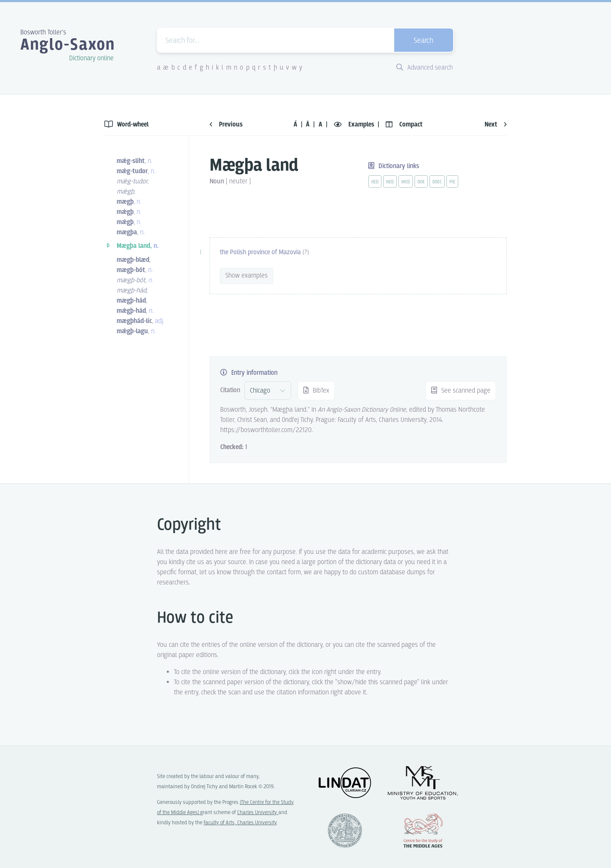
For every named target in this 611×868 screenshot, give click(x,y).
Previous (226, 125)
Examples (355, 125)
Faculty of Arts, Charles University (240, 823)
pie (452, 182)
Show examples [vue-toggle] (247, 276)
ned (390, 182)
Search (423, 41)
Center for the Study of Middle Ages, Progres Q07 (423, 831)
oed (375, 182)
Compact (404, 125)
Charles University (258, 813)
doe (421, 182)
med (406, 182)
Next (496, 125)
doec (437, 182)
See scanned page (461, 391)
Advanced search (425, 68)
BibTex (316, 391)
